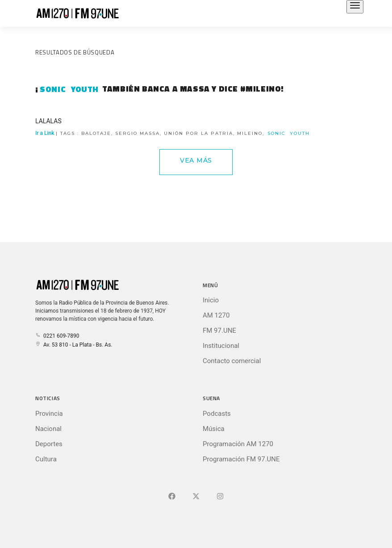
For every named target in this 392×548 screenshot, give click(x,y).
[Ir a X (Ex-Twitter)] (196, 497)
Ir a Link (173, 133)
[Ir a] (220, 497)
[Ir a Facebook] (172, 497)
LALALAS (48, 121)
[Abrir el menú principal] (355, 7)
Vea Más (196, 160)
